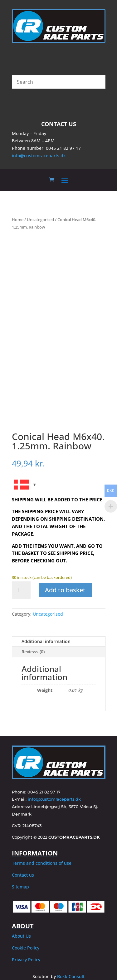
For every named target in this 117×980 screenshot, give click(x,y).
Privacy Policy (26, 960)
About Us (21, 936)
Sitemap (20, 887)
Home (18, 220)
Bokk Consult (71, 976)
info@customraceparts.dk (39, 156)
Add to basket (65, 590)
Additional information (46, 641)
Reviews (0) (33, 652)
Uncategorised (40, 220)
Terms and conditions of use (42, 863)
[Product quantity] (21, 590)
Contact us (23, 875)
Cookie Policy (26, 948)
